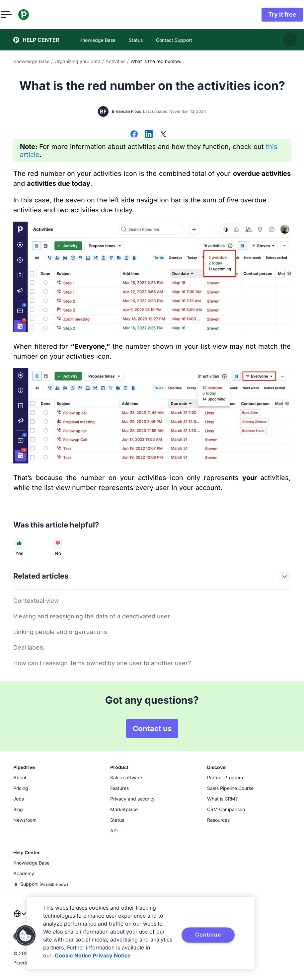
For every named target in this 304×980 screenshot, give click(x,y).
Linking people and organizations (60, 632)
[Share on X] (163, 135)
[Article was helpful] (19, 543)
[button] (26, 936)
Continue (208, 935)
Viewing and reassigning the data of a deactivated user (92, 616)
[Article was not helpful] (58, 543)
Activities (115, 61)
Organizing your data (77, 61)
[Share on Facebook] (134, 135)
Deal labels (29, 647)
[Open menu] (19, 15)
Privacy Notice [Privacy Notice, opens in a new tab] (112, 955)
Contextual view (36, 601)
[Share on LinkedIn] (149, 135)
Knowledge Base (31, 61)
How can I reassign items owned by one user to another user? (102, 663)
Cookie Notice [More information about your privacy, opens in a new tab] (73, 955)
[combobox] (20, 918)
